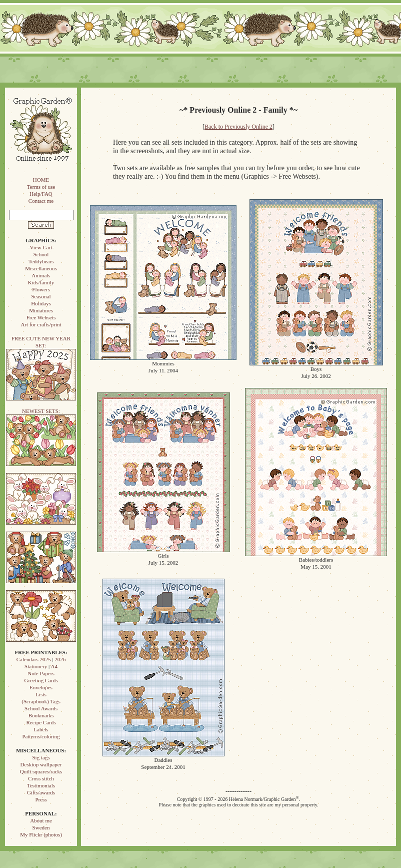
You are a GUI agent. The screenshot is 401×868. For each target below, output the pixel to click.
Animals (41, 275)
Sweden (41, 827)
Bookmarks (41, 715)
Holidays (41, 303)
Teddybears (41, 261)
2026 (60, 659)
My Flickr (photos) (41, 834)
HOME (41, 180)
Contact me (41, 201)
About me (41, 820)
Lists (41, 694)
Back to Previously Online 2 (238, 127)
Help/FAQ (41, 194)
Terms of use (41, 187)
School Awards (41, 708)
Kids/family (41, 282)
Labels (41, 729)
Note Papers (41, 673)
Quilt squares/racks (41, 771)
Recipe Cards (41, 722)
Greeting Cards (41, 680)
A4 (54, 666)
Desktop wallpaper (41, 764)
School (41, 254)
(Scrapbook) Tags (41, 701)
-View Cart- (41, 247)
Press (41, 799)
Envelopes (41, 687)
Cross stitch (41, 778)
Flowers (41, 289)
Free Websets (41, 317)
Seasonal (41, 296)
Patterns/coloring (41, 736)
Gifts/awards (41, 792)
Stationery (36, 666)
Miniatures (41, 310)
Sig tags (41, 757)
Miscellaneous (41, 268)
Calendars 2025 (34, 659)
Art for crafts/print (41, 324)
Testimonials (41, 785)
